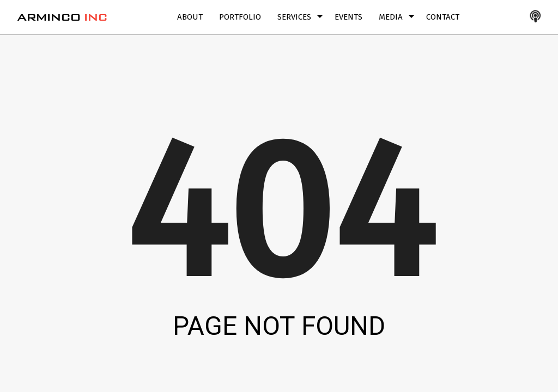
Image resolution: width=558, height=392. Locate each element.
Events (348, 17)
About (190, 17)
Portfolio (240, 17)
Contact (443, 17)
